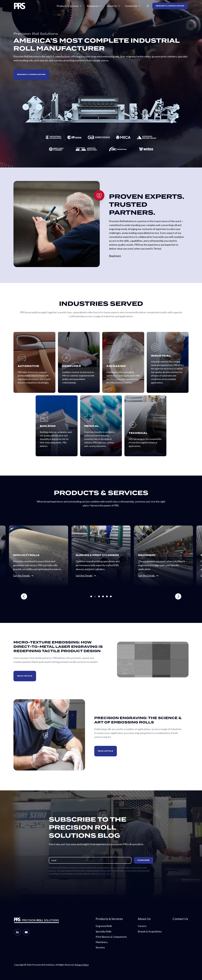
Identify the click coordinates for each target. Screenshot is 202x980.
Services (100, 947)
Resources (93, 6)
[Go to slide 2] (95, 596)
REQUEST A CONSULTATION (170, 6)
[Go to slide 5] (107, 596)
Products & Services (68, 6)
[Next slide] (142, 596)
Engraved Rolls (104, 926)
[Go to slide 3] (99, 596)
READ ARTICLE (25, 676)
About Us (112, 6)
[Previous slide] (60, 596)
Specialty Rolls (104, 931)
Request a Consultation (31, 75)
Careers (142, 926)
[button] (148, 6)
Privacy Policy (105, 874)
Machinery (102, 942)
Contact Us (131, 6)
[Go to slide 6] (111, 596)
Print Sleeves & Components (111, 937)
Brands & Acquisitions (150, 931)
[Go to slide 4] (103, 596)
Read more (115, 256)
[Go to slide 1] (91, 596)
